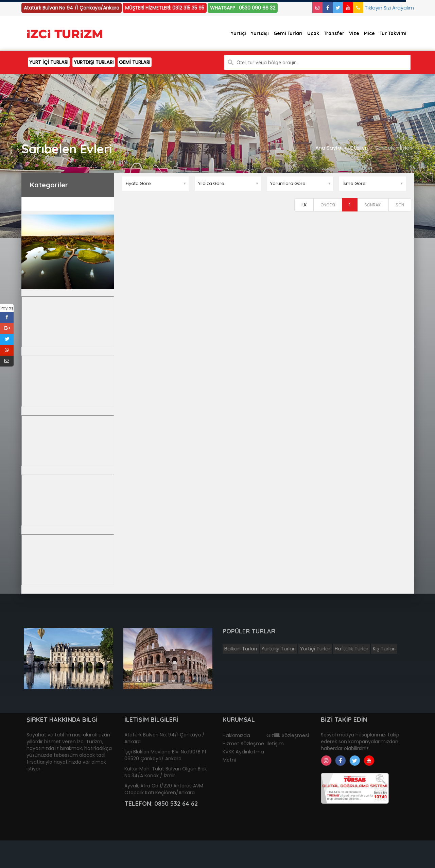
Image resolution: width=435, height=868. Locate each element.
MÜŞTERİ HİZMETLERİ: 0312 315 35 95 (165, 8)
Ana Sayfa (328, 148)
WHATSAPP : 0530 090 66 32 (243, 8)
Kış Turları (384, 649)
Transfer (334, 33)
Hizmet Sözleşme (243, 744)
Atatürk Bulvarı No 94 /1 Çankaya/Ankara (72, 8)
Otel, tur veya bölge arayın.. (268, 63)
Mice (369, 33)
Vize (354, 33)
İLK (304, 205)
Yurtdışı (260, 33)
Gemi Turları (288, 33)
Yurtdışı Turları (279, 649)
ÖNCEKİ (328, 205)
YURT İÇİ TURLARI (49, 62)
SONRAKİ (373, 205)
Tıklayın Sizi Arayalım (384, 8)
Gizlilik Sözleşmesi (288, 735)
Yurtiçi (238, 33)
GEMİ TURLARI (135, 62)
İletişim (275, 744)
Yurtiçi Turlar (315, 649)
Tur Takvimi (393, 33)
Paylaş (7, 308)
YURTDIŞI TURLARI (94, 62)
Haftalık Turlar (352, 649)
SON (400, 205)
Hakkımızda (236, 735)
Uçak (313, 33)
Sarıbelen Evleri (394, 148)
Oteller (358, 148)
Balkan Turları (241, 649)
